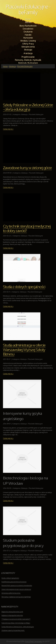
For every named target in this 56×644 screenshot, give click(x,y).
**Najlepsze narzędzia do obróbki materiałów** (16, 619)
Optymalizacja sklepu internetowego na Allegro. (16, 623)
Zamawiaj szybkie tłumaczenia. (11, 593)
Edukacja (12, 66)
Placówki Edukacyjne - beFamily (28, 9)
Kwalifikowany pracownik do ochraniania (14, 582)
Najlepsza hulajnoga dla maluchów (12, 615)
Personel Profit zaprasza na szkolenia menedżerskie (17, 585)
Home (5, 66)
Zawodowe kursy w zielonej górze (27, 168)
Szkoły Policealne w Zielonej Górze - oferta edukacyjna (28, 107)
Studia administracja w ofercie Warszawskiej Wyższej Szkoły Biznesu (24, 349)
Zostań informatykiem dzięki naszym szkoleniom (16, 589)
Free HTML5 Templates (34, 641)
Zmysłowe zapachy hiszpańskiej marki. (13, 630)
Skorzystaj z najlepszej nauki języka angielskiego (16, 597)
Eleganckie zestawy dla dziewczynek (12, 612)
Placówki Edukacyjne (25, 66)
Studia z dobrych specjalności (24, 287)
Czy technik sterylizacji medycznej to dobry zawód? (27, 228)
